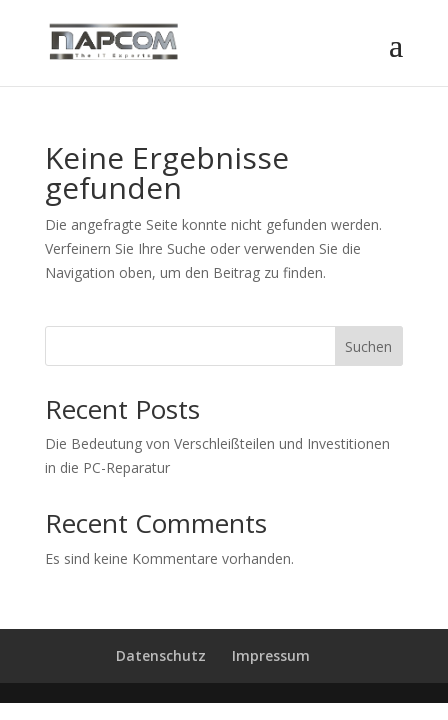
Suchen (368, 346)
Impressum (271, 655)
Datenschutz (161, 655)
